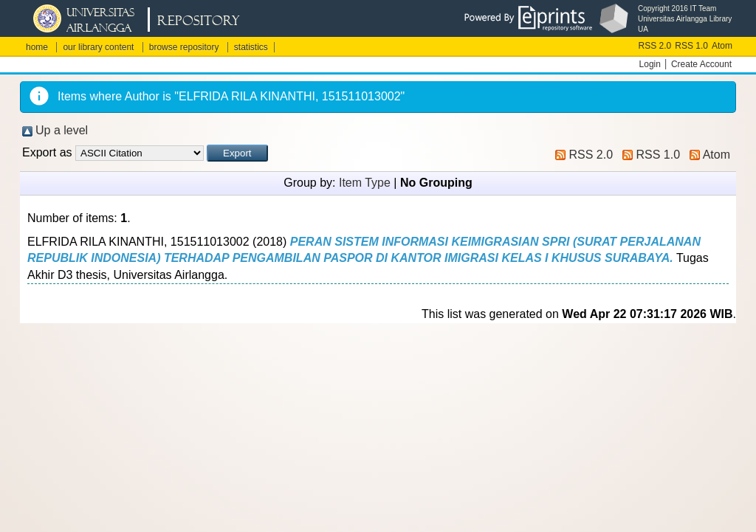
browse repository (184, 47)
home (37, 47)
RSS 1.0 (691, 46)
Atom (722, 46)
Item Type (365, 183)
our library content (98, 47)
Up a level (62, 130)
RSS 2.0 (655, 46)
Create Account (701, 64)
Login (650, 64)
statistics (251, 47)
